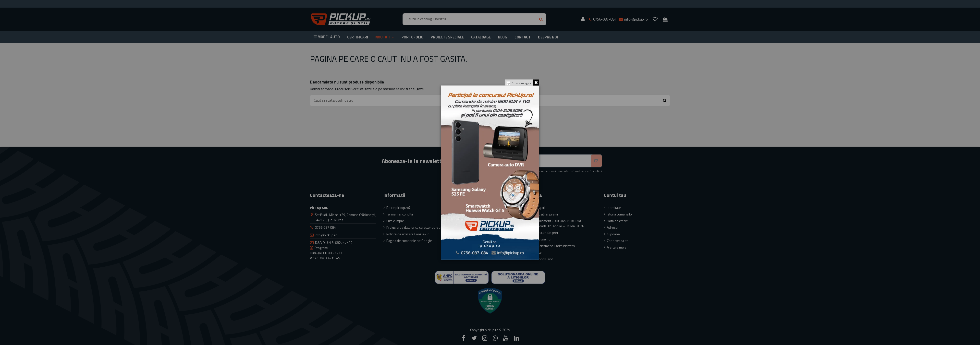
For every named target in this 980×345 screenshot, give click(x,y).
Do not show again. (522, 83)
